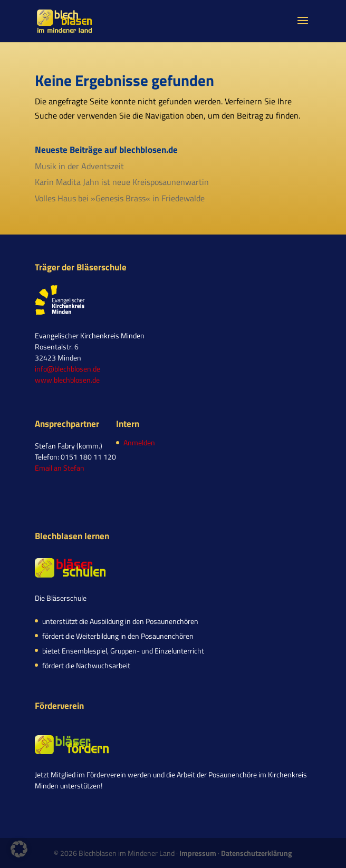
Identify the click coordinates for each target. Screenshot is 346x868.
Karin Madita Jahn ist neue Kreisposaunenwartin (122, 182)
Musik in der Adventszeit (79, 166)
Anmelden (139, 442)
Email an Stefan (60, 468)
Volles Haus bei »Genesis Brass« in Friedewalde (120, 198)
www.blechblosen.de (67, 380)
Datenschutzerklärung (256, 853)
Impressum (198, 853)
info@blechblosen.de (68, 369)
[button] (19, 849)
